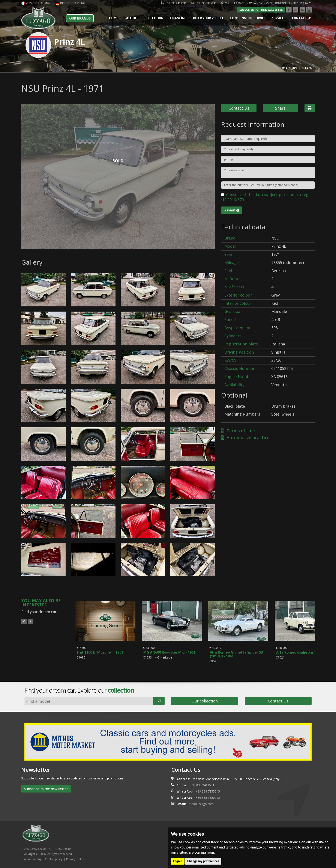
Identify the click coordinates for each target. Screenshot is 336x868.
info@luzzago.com (201, 804)
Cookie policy (54, 859)
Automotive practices (246, 438)
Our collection (205, 701)
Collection (154, 18)
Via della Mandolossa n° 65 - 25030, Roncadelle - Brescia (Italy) (266, 3)
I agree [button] (178, 861)
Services (279, 18)
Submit (232, 210)
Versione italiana (35, 3)
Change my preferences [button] (203, 861)
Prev (24, 621)
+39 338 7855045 (204, 3)
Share (280, 108)
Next (30, 621)
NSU (294, 68)
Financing (178, 18)
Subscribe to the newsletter (261, 10)
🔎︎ (159, 701)
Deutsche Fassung (70, 3)
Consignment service (248, 18)
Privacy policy (75, 859)
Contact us (302, 18)
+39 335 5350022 (208, 798)
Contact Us (239, 108)
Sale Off (131, 18)
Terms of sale (238, 431)
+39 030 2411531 (174, 3)
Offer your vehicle (208, 18)
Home (114, 18)
